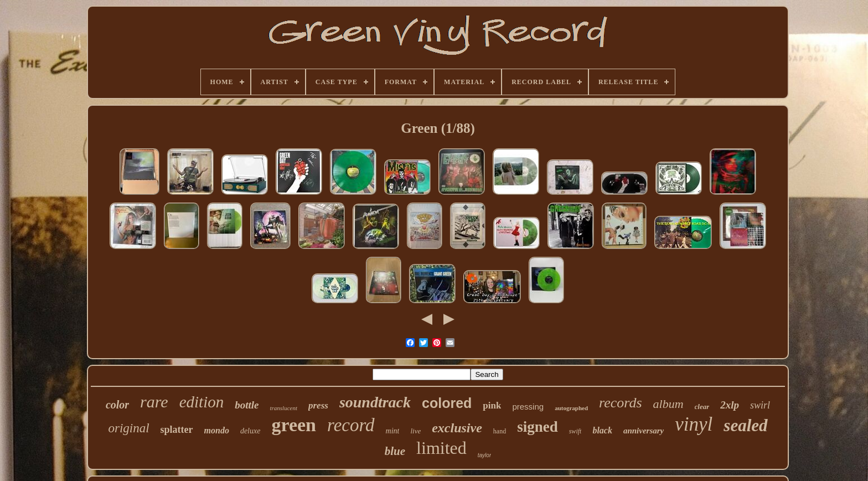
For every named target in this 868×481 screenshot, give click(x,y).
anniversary (644, 431)
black (602, 430)
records (621, 403)
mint (393, 431)
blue (395, 451)
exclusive (457, 428)
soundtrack (375, 402)
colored (447, 403)
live (415, 431)
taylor (484, 455)
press (318, 405)
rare (154, 402)
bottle (247, 405)
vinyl (694, 424)
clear (702, 407)
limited (441, 448)
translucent (283, 408)
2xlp (730, 405)
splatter (177, 430)
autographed (571, 408)
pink (492, 405)
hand (500, 431)
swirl (760, 405)
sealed (745, 425)
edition (202, 402)
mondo (217, 430)
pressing (528, 407)
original (128, 428)
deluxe (250, 431)
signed (538, 427)
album (668, 404)
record (351, 425)
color (117, 405)
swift (575, 431)
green (294, 425)
